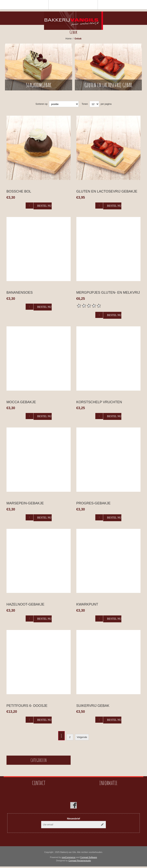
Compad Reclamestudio (80, 861)
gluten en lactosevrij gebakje (107, 191)
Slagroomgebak (39, 85)
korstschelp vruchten (99, 402)
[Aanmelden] (70, 825)
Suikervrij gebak (93, 706)
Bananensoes (20, 293)
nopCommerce (69, 857)
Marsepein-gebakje (25, 503)
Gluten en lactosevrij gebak (108, 85)
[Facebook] (73, 805)
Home (69, 39)
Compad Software (89, 857)
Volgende (82, 737)
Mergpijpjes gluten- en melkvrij (108, 293)
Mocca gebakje (21, 402)
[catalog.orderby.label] (64, 104)
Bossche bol (19, 191)
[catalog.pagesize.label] (94, 104)
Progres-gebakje (94, 503)
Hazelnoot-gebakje (25, 604)
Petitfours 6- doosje (27, 706)
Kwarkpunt (87, 604)
